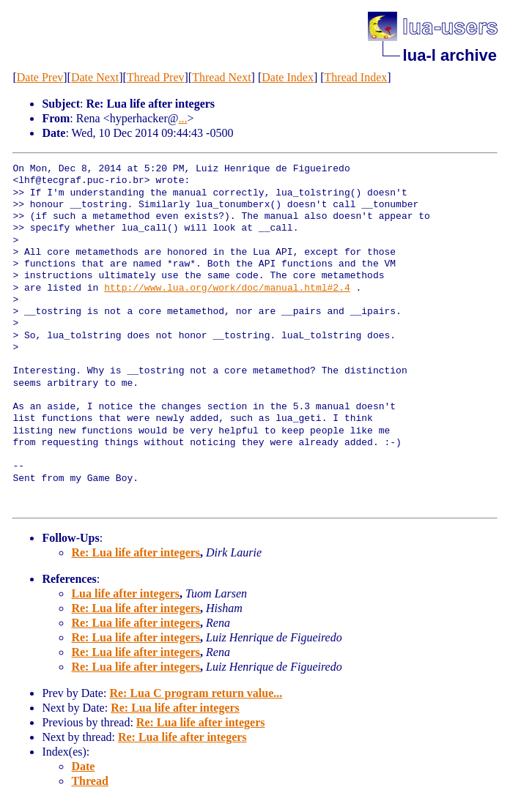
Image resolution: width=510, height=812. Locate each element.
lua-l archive (450, 55)
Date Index (288, 77)
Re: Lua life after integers (136, 552)
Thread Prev (156, 77)
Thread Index (356, 77)
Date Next (95, 77)
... (182, 118)
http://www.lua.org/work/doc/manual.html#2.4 (227, 288)
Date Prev (40, 77)
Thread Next (221, 77)
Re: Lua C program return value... (196, 693)
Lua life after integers (125, 593)
